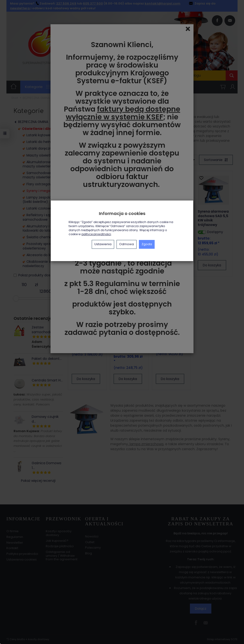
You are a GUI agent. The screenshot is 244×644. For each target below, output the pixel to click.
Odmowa (127, 244)
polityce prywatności (96, 234)
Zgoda (147, 244)
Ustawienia (103, 244)
